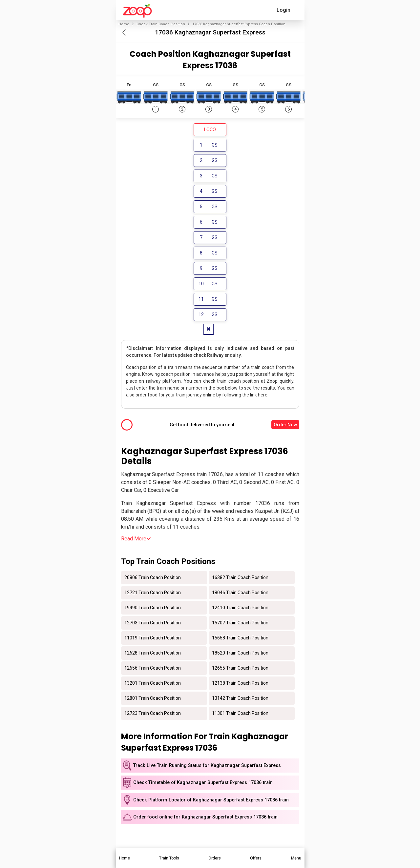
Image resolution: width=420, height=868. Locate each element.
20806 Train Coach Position (153, 578)
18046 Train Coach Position (240, 594)
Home (124, 24)
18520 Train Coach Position (240, 654)
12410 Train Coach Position (240, 609)
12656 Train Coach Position (153, 669)
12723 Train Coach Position (153, 714)
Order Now (285, 426)
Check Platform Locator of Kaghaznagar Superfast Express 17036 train (211, 801)
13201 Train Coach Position (153, 684)
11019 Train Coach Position (153, 639)
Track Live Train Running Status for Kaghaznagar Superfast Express (207, 766)
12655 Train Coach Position (240, 669)
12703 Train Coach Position (153, 624)
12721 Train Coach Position (153, 594)
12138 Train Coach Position (240, 684)
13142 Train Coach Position (240, 699)
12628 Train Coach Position (153, 654)
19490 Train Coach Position (153, 609)
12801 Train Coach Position (153, 699)
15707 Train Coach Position (240, 624)
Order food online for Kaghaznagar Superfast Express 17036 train (205, 818)
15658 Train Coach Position (240, 639)
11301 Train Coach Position (240, 714)
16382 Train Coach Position (240, 578)
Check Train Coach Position (161, 24)
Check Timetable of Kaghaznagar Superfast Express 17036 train (203, 784)
